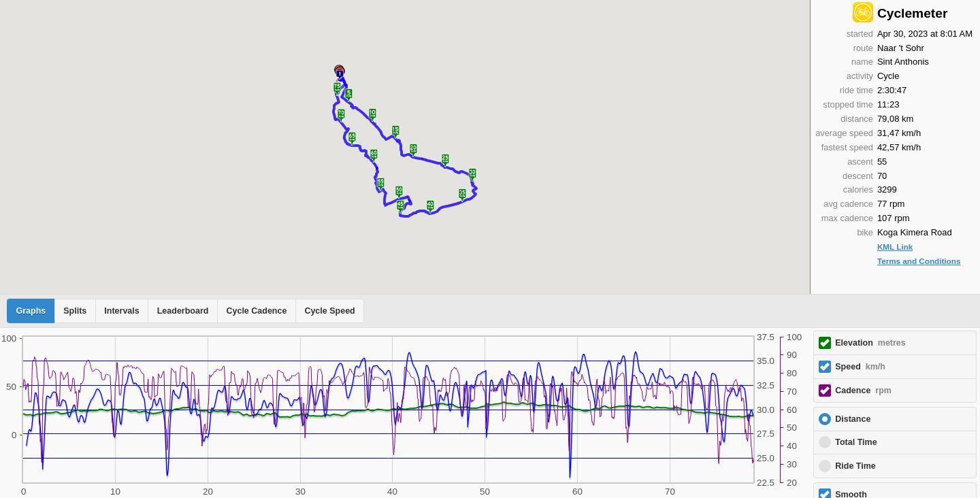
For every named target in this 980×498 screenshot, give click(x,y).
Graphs (31, 311)
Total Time (856, 442)
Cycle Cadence (256, 311)
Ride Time (855, 466)
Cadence (863, 391)
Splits (75, 311)
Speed (860, 367)
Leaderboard (183, 311)
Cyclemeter (912, 13)
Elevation (870, 343)
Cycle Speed (329, 311)
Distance (853, 419)
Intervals (121, 311)
